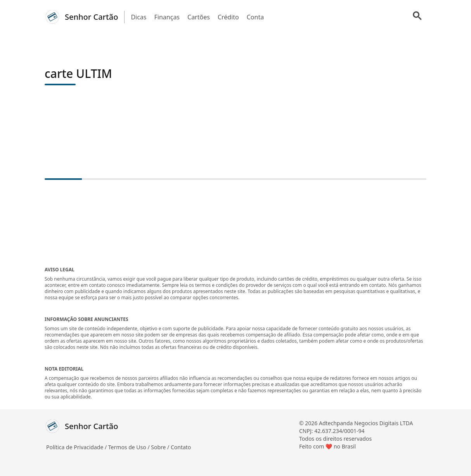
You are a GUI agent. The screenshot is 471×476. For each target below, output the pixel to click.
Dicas (139, 17)
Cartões (199, 17)
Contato (181, 447)
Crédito (228, 17)
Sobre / (161, 447)
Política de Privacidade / (77, 447)
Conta (255, 17)
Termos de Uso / (130, 447)
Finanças (167, 17)
